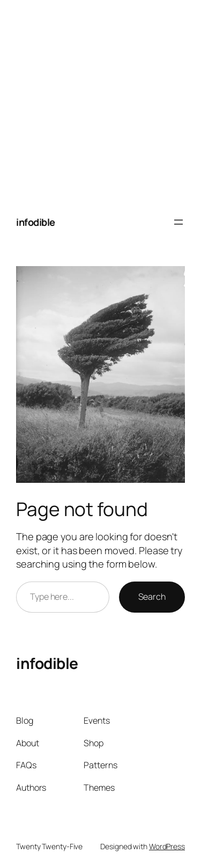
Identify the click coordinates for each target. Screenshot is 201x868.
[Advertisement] (100, 101)
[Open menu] (178, 222)
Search (152, 597)
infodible (36, 222)
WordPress (167, 846)
